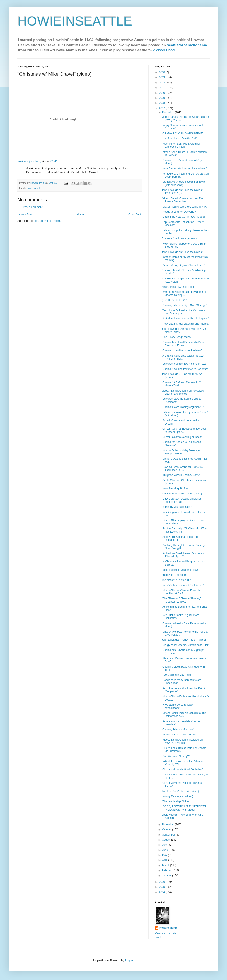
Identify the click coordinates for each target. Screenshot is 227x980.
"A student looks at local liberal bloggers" (185, 319)
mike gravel (34, 188)
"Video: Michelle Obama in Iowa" (181, 570)
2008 (162, 103)
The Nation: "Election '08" (176, 580)
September (169, 835)
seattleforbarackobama (187, 45)
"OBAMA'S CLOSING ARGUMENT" (182, 134)
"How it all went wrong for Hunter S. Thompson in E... (182, 468)
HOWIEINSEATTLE (75, 21)
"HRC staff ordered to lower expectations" (177, 706)
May (165, 855)
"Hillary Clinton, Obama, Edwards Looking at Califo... (181, 592)
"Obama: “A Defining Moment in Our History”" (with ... (182, 384)
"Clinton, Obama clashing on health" (182, 437)
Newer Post (25, 215)
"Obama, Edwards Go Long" (178, 730)
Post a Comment (33, 207)
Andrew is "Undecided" (175, 575)
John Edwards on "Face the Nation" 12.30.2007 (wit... (182, 192)
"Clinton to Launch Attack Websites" (182, 770)
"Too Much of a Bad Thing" (177, 675)
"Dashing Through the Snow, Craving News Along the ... (183, 547)
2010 (162, 93)
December (169, 113)
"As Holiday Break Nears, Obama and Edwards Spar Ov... (183, 555)
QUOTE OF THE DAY (174, 300)
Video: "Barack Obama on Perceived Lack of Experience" (183, 392)
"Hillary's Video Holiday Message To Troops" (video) (182, 452)
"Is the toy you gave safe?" (177, 507)
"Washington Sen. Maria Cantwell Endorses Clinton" (181, 145)
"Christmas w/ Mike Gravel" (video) (182, 494)
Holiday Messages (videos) (177, 796)
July (165, 845)
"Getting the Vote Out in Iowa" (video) (183, 217)
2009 (162, 98)
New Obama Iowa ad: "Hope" (179, 287)
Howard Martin (168, 928)
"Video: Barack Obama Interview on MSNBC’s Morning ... (182, 741)
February (168, 870)
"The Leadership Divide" (176, 801)
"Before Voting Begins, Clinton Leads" (183, 265)
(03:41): (54, 161)
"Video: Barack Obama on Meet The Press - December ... (182, 200)
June (165, 850)
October (167, 829)
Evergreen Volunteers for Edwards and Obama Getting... (184, 293)
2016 (162, 72)
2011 (162, 88)
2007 (162, 108)
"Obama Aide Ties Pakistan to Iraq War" (185, 369)
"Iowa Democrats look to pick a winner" (184, 168)
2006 (162, 882)
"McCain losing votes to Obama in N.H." (185, 207)
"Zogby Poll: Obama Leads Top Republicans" (180, 538)
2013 (162, 77)
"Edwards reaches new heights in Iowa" (184, 364)
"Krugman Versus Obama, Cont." (181, 475)
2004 (162, 892)
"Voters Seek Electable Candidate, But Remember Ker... (184, 715)
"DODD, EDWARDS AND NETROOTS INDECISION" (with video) (184, 808)
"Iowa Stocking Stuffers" (175, 489)
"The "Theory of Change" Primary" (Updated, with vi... (181, 600)
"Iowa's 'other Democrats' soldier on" (183, 585)
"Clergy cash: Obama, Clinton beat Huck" (185, 645)
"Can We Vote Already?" (176, 756)
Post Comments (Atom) (47, 221)
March (166, 865)
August (167, 840)
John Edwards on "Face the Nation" (182, 252)
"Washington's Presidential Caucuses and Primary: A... (183, 312)
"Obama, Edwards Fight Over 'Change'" (185, 305)
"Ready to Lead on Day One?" (179, 212)
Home (80, 215)
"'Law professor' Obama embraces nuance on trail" (181, 500)
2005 (162, 887)
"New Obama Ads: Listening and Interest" (186, 324)
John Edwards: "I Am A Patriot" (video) (184, 640)
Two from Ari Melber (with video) (180, 791)
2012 (162, 83)
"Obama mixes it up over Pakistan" (182, 350)
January (167, 876)
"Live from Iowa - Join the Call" (179, 139)
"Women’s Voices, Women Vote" (180, 735)
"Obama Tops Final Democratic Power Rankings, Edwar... (184, 344)
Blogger (129, 961)
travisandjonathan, (29, 161)
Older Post (135, 215)
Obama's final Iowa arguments (179, 238)
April (165, 860)
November (169, 824)
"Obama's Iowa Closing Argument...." (183, 407)
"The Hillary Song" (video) (176, 337)
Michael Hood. (164, 50)
